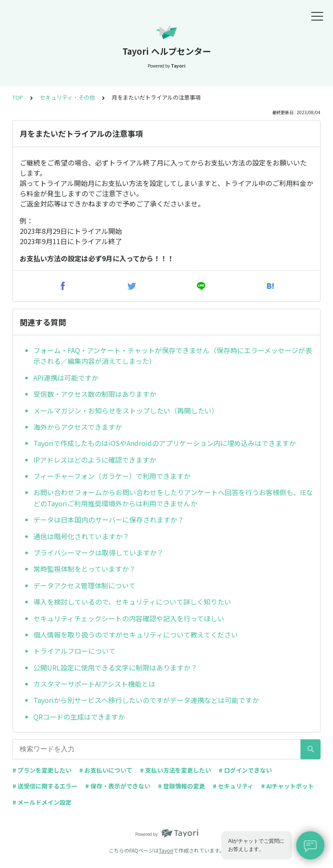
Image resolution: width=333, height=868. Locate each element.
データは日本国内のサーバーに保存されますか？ (109, 520)
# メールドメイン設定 (42, 802)
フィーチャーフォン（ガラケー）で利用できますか (112, 476)
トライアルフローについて (74, 651)
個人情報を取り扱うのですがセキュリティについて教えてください (136, 635)
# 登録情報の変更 (181, 786)
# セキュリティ (233, 786)
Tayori (166, 850)
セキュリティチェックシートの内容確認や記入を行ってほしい (129, 618)
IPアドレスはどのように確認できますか (95, 460)
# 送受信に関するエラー (45, 786)
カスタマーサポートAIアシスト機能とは (94, 684)
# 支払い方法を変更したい (175, 770)
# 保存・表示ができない (118, 786)
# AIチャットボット (287, 786)
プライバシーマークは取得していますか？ (98, 552)
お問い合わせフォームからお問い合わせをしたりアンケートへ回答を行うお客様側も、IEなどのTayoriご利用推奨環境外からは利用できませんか (173, 498)
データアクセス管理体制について (85, 585)
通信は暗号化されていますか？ (81, 536)
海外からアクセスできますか (78, 427)
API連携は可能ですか (66, 378)
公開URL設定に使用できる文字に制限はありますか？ (115, 667)
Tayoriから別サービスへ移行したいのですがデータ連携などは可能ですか (146, 700)
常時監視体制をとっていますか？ (85, 569)
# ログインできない (245, 770)
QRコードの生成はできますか (79, 717)
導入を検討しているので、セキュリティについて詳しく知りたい (132, 602)
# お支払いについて (106, 770)
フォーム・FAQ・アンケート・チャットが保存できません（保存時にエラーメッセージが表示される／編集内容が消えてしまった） (173, 356)
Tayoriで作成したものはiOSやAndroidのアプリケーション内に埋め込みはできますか (165, 443)
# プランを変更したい (42, 770)
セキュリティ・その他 (67, 97)
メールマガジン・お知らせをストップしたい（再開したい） (126, 410)
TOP (18, 97)
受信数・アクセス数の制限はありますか (95, 394)
